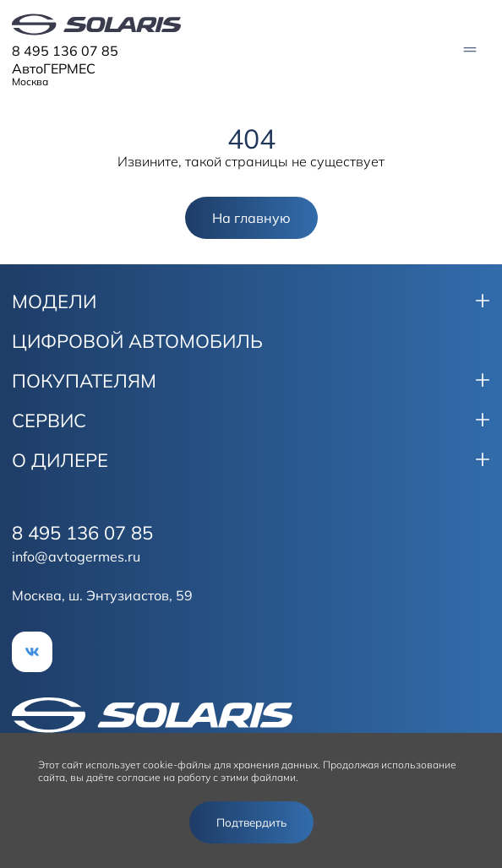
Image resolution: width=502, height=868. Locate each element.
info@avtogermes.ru (76, 556)
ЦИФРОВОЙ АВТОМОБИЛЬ (137, 341)
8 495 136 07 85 (65, 51)
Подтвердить (251, 822)
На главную (251, 218)
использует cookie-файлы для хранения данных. (203, 765)
